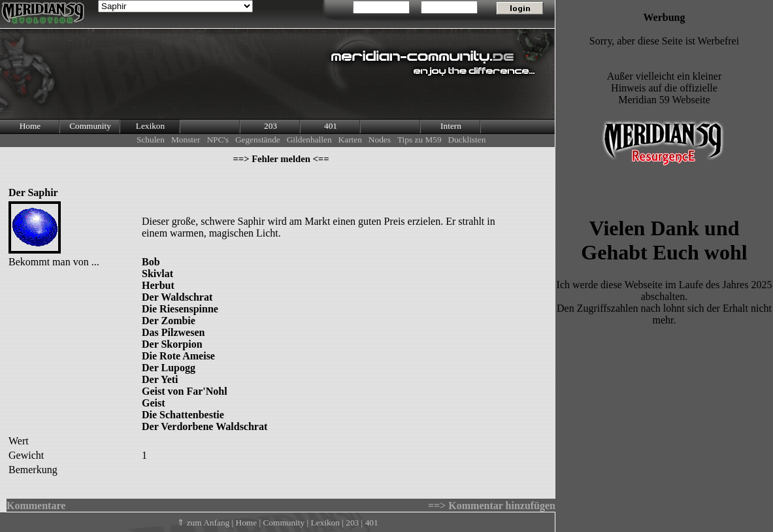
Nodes (380, 140)
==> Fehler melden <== (281, 159)
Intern (451, 126)
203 (271, 126)
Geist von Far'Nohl (185, 391)
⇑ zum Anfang (203, 523)
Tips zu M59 (419, 140)
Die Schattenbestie (183, 415)
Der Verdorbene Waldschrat (205, 426)
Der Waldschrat (177, 297)
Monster (186, 140)
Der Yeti (160, 379)
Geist (154, 403)
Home (30, 126)
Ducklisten (467, 140)
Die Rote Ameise (178, 356)
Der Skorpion (172, 344)
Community (90, 126)
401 (331, 126)
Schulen (151, 140)
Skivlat (157, 274)
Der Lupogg (169, 368)
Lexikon (150, 126)
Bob (151, 262)
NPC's (218, 140)
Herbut (158, 285)
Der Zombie (169, 321)
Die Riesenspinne (180, 309)
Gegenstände (258, 140)
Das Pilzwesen (173, 332)
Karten (350, 140)
